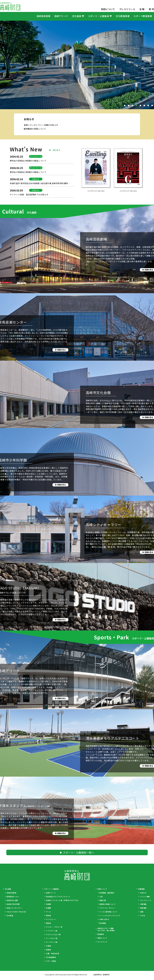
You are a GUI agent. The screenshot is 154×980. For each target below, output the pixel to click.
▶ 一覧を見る (54, 201)
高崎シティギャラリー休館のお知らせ (42, 148)
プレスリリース (127, 9)
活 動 (142, 9)
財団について (108, 9)
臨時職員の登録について (36, 152)
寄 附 (151, 9)
